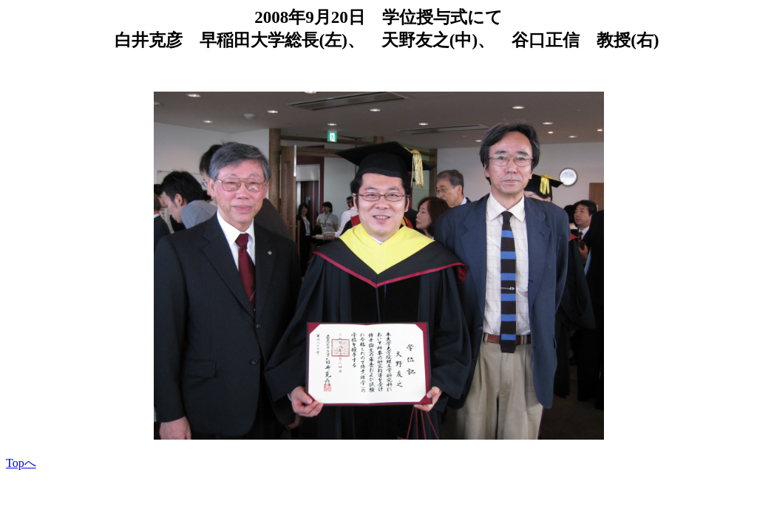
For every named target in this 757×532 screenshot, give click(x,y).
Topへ (21, 463)
